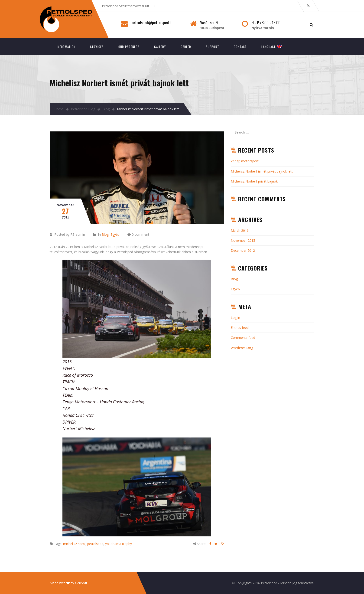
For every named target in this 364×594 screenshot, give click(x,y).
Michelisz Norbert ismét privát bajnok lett (262, 171)
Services (97, 47)
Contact (240, 47)
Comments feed (243, 338)
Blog (106, 109)
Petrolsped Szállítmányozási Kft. (126, 6)
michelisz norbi (74, 544)
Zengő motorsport (245, 161)
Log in (235, 318)
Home (59, 109)
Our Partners (129, 47)
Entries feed (240, 328)
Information (66, 47)
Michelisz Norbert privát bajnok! (255, 181)
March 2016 (240, 230)
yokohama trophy (119, 544)
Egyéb (115, 234)
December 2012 (243, 250)
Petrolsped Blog (83, 109)
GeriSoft (81, 583)
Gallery (160, 47)
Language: (271, 47)
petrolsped (95, 544)
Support (212, 47)
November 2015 (243, 240)
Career (186, 47)
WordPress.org (242, 348)
